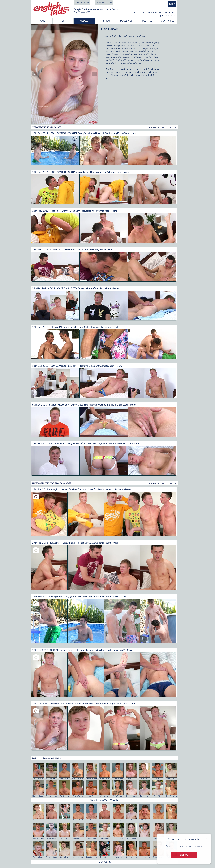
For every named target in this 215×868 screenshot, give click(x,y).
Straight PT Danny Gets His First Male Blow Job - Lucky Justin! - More (86, 327)
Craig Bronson (118, 796)
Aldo (158, 779)
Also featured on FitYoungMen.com (162, 127)
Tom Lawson (38, 779)
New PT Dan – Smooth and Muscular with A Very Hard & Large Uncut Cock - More (93, 704)
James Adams (65, 779)
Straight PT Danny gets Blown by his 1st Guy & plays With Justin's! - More (88, 597)
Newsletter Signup (104, 3)
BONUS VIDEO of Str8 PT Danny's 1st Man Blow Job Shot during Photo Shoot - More (94, 133)
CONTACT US (168, 21)
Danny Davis (171, 779)
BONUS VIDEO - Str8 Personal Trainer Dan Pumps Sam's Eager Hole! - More (90, 172)
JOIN (63, 21)
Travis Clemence (91, 779)
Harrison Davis (131, 796)
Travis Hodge (65, 796)
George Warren (105, 779)
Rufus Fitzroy (78, 796)
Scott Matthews (51, 779)
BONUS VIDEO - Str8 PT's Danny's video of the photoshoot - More (84, 288)
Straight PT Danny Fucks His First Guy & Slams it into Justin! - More (84, 543)
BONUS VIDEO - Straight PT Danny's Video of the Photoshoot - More (86, 366)
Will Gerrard (105, 796)
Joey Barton (131, 779)
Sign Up (184, 855)
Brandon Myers (78, 779)
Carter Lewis (144, 779)
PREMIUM (105, 21)
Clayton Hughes (38, 796)
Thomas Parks (51, 796)
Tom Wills (158, 796)
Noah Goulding (171, 796)
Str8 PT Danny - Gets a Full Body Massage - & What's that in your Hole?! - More (91, 650)
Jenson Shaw (91, 796)
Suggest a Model (82, 3)
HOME (42, 21)
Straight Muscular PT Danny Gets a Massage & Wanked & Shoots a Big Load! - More (92, 405)
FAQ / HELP (147, 21)
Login (172, 4)
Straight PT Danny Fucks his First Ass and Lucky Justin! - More (82, 250)
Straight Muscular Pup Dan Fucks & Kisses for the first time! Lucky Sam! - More (90, 489)
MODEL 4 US (126, 21)
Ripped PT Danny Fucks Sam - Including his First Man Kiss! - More (84, 211)
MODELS (84, 21)
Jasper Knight (118, 779)
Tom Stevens (145, 796)
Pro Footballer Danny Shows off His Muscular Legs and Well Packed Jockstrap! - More (95, 444)
